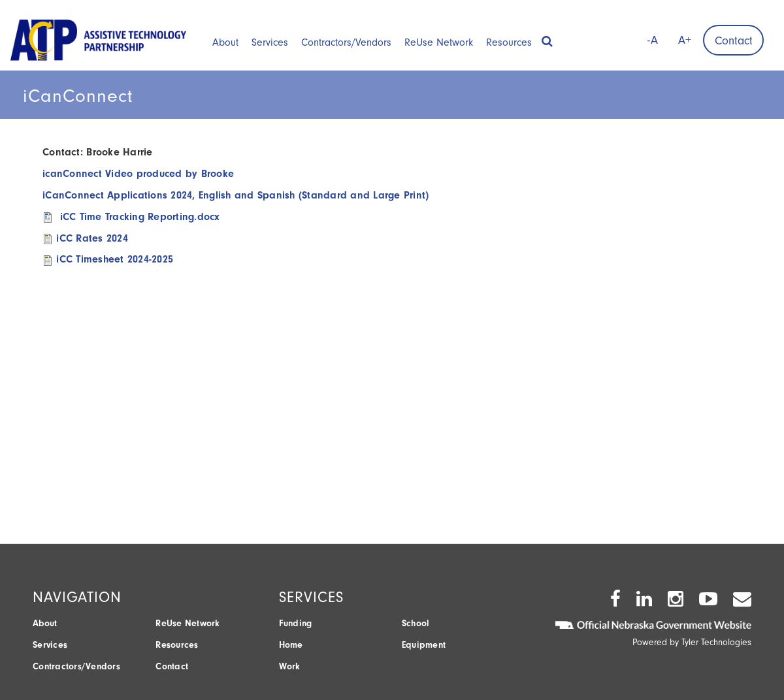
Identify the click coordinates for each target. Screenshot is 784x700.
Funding (296, 623)
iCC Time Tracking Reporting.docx (140, 217)
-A (653, 40)
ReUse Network (439, 42)
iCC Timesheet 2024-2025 (115, 259)
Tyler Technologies (716, 642)
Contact (734, 41)
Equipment (424, 645)
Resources (509, 42)
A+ (685, 40)
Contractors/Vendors (346, 42)
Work (290, 666)
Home (291, 645)
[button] (547, 37)
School (416, 623)
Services (270, 42)
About (225, 42)
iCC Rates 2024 (92, 238)
